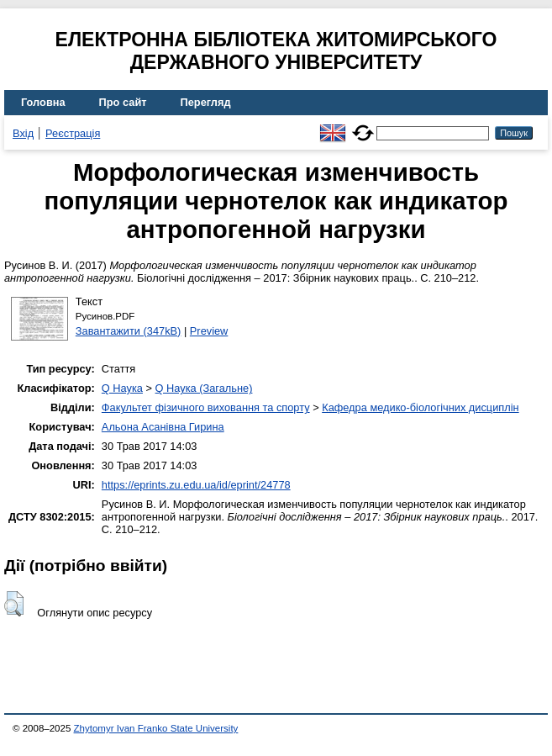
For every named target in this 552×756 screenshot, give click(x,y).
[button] (14, 604)
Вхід (23, 133)
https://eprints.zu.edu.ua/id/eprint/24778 (196, 485)
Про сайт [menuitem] (123, 102)
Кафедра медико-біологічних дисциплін (420, 407)
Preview (209, 331)
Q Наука (122, 388)
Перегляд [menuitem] (206, 102)
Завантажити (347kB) (129, 331)
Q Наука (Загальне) (204, 388)
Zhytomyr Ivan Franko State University (156, 728)
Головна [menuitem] (43, 102)
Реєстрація (73, 133)
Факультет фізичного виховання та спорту (206, 407)
